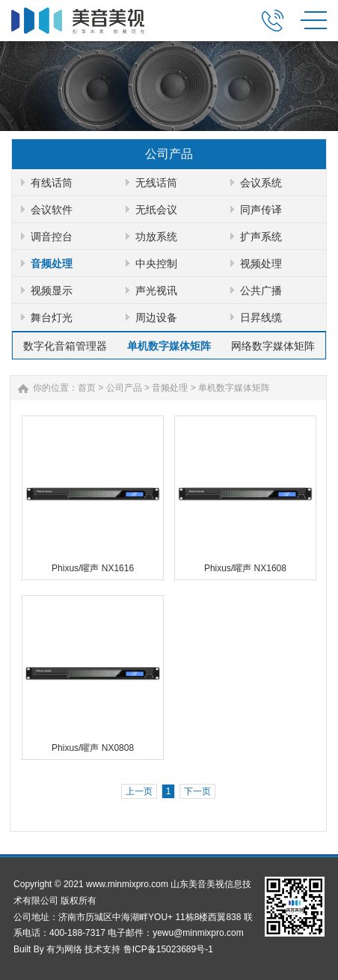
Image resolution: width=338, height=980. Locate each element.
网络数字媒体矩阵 (273, 346)
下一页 (197, 791)
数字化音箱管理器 (65, 346)
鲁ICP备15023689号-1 (168, 949)
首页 (87, 388)
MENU (314, 20)
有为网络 (64, 949)
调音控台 (52, 237)
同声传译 (261, 210)
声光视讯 (156, 290)
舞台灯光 (52, 317)
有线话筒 (52, 183)
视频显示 (52, 290)
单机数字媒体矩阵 (169, 346)
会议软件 (52, 210)
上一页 (139, 791)
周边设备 (156, 317)
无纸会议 (156, 210)
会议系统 (261, 183)
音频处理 (52, 264)
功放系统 (156, 237)
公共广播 (261, 290)
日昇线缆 (261, 317)
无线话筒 (156, 183)
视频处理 (261, 264)
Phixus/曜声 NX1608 (245, 568)
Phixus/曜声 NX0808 (93, 748)
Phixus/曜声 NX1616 (93, 568)
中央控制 (156, 264)
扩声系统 (261, 237)
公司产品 (124, 388)
